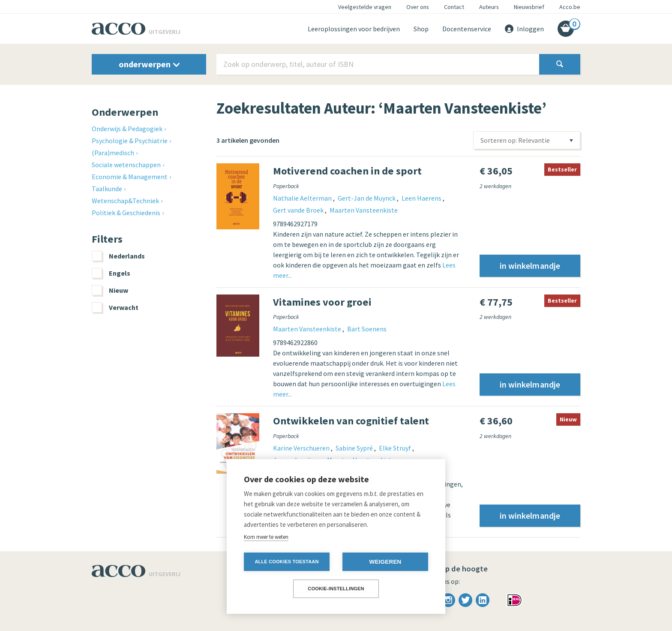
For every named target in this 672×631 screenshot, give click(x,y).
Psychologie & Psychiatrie (130, 141)
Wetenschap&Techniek (125, 201)
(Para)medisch (113, 153)
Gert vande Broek (299, 210)
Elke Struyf (396, 448)
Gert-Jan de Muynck (367, 198)
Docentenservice (467, 29)
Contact (454, 7)
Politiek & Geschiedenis (126, 213)
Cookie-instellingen (336, 589)
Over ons (418, 7)
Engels (111, 273)
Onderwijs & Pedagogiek (127, 129)
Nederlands (118, 256)
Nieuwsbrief (529, 7)
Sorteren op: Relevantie (515, 140)
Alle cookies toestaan (286, 562)
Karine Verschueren (302, 448)
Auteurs (489, 7)
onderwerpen (149, 64)
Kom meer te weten (266, 537)
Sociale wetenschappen (126, 165)
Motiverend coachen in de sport (347, 171)
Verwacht (115, 307)
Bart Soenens (367, 329)
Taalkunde (107, 189)
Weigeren (385, 562)
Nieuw (110, 290)
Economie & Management (130, 177)
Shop (421, 29)
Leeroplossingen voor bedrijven (354, 29)
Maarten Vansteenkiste (364, 210)
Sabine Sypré (355, 448)
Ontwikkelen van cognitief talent (351, 421)
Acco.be (570, 7)
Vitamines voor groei (322, 302)
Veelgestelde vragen (365, 7)
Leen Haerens (422, 198)
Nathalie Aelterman (303, 198)
